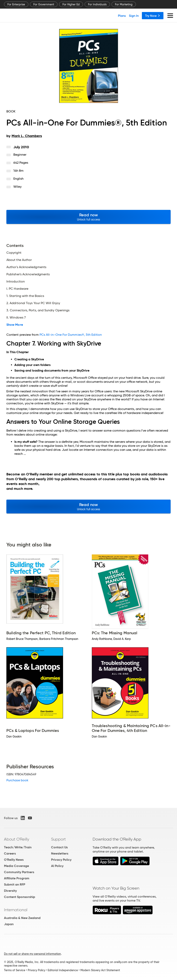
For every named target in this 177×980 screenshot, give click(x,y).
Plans (122, 16)
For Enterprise (16, 4)
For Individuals (97, 4)
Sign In (134, 16)
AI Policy (57, 866)
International (16, 910)
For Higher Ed (71, 4)
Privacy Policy (61, 860)
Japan (9, 924)
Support (58, 839)
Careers (10, 853)
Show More (15, 325)
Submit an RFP (15, 884)
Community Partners (19, 872)
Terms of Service (15, 970)
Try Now (153, 16)
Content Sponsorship (20, 897)
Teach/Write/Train (18, 847)
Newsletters (60, 853)
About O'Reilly (17, 839)
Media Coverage (16, 866)
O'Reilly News (14, 860)
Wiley (17, 187)
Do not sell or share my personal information (32, 954)
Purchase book (17, 780)
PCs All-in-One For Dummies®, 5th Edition (71, 335)
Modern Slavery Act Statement (100, 970)
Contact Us (59, 847)
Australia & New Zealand (22, 918)
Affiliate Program (17, 878)
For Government (44, 4)
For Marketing (124, 4)
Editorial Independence (63, 970)
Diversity (10, 891)
